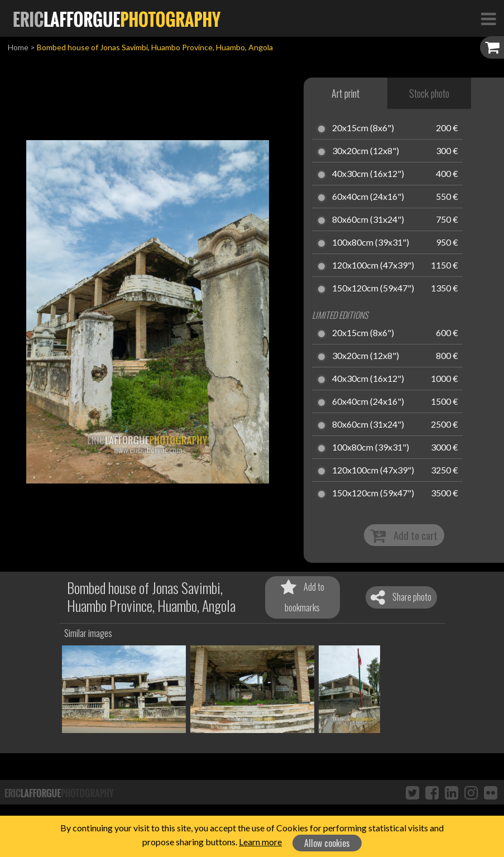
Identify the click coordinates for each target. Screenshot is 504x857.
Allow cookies (327, 843)
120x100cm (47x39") (373, 266)
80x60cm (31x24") (368, 220)
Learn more (260, 842)
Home (18, 47)
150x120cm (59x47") (373, 289)
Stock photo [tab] (429, 93)
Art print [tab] (345, 93)
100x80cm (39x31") (371, 243)
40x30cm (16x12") (368, 174)
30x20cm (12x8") (366, 151)
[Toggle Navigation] (488, 18)
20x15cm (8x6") (363, 128)
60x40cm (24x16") (368, 197)
